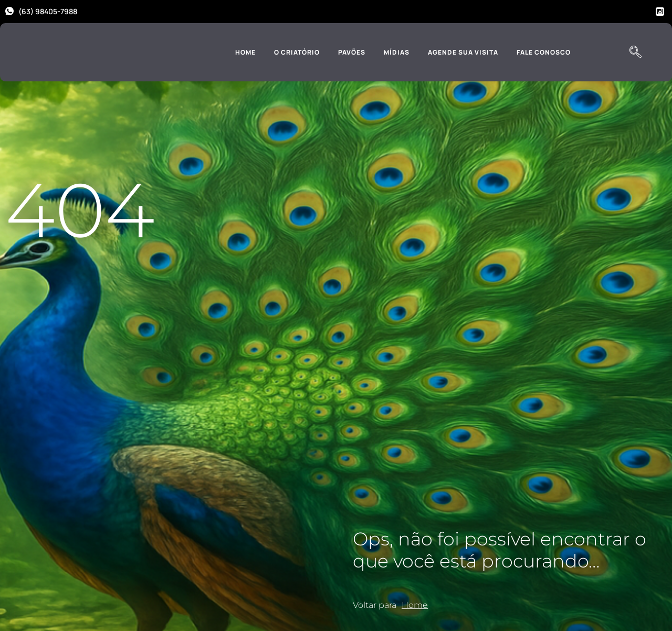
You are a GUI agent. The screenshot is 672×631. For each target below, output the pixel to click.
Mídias (397, 52)
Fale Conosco (544, 52)
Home (245, 52)
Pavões (352, 52)
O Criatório (297, 52)
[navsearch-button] (635, 52)
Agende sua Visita (463, 52)
